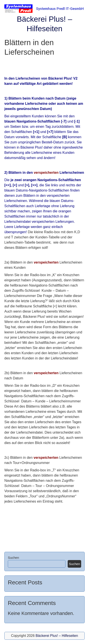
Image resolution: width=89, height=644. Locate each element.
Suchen (13, 558)
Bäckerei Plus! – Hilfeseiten (57, 636)
